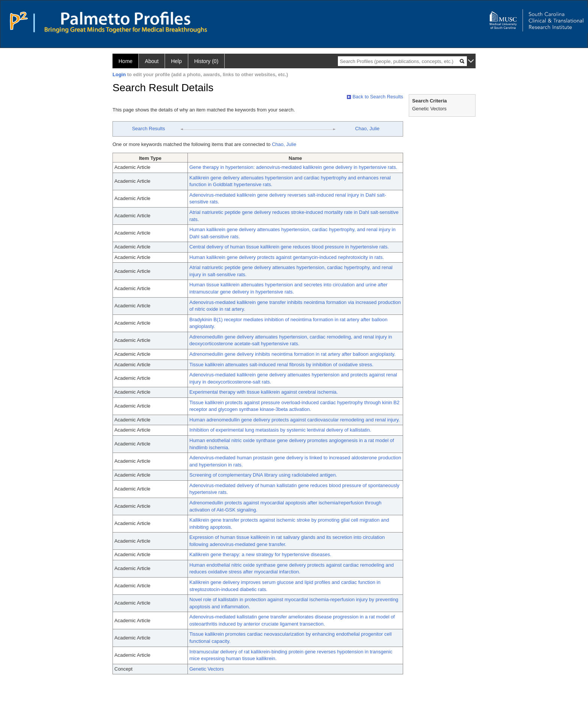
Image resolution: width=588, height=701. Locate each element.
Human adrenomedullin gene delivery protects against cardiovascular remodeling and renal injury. (295, 420)
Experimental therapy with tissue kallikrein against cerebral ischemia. (264, 392)
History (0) (206, 61)
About (152, 61)
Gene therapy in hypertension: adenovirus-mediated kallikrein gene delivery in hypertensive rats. (293, 167)
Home (125, 61)
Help (176, 61)
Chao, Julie (367, 129)
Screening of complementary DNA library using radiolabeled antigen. (263, 475)
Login (119, 74)
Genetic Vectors (207, 669)
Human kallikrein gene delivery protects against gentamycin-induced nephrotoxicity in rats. (287, 257)
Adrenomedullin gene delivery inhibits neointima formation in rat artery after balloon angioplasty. (292, 354)
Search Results (148, 129)
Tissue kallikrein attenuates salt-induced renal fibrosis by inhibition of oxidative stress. (281, 365)
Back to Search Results (375, 97)
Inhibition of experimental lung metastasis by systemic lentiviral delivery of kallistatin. (280, 430)
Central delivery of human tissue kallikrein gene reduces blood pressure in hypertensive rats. (289, 247)
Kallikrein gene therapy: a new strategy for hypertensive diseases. (260, 554)
